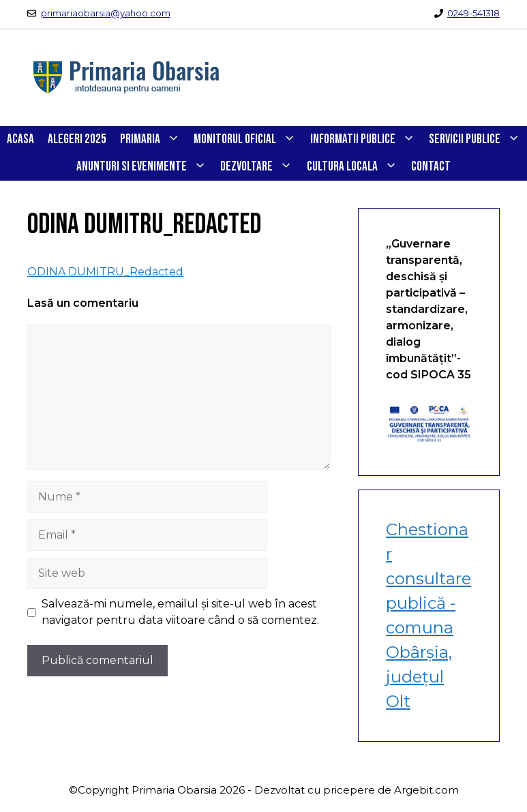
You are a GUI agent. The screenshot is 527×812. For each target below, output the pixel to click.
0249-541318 (473, 13)
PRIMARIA (153, 140)
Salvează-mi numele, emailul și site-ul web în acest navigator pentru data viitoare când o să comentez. (180, 612)
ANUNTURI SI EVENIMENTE (145, 167)
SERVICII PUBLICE (478, 140)
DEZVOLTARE (260, 167)
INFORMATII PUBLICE (366, 140)
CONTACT (431, 167)
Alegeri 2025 (77, 139)
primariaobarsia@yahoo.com (106, 13)
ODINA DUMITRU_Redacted (105, 272)
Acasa (20, 139)
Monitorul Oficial (248, 140)
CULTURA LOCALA (356, 167)
